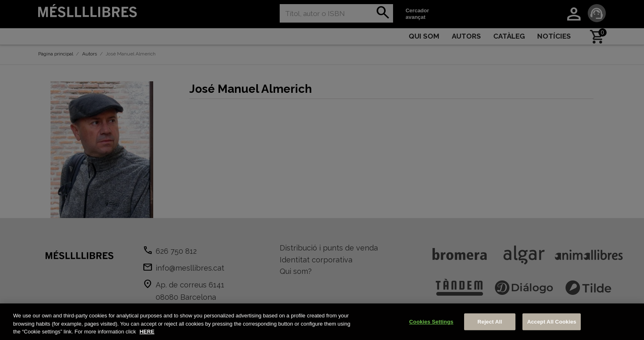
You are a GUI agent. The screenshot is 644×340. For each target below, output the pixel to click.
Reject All (490, 322)
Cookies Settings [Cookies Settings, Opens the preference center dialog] (431, 322)
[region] (322, 322)
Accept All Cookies (552, 322)
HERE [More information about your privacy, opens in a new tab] (147, 332)
